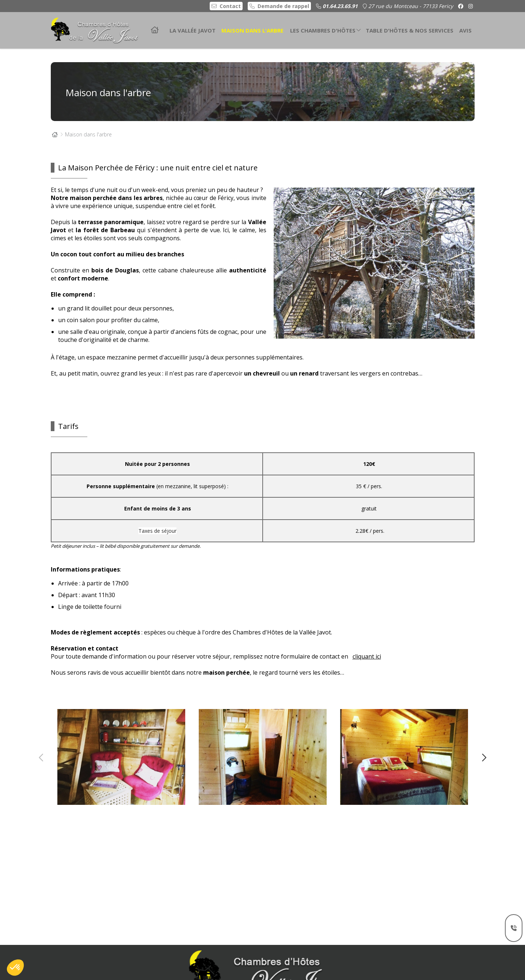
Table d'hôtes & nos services (410, 30)
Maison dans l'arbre (252, 30)
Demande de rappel (279, 6)
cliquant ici (367, 672)
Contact (226, 6)
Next (481, 757)
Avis (465, 30)
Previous (42, 757)
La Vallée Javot (193, 30)
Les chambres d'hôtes (326, 29)
